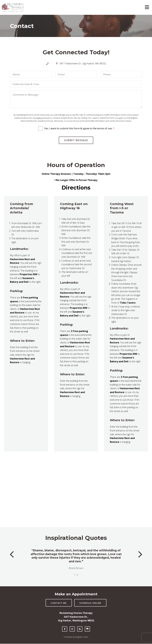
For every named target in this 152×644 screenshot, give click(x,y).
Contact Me (58, 603)
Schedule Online (91, 603)
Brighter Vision (82, 637)
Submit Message (76, 140)
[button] (12, 555)
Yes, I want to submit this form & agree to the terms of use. (79, 128)
